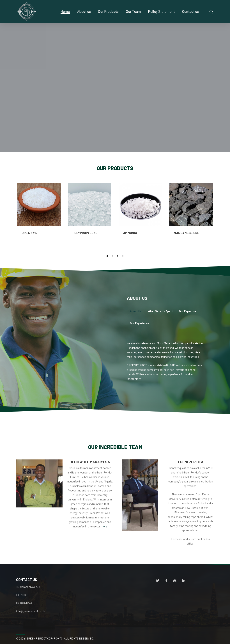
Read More (134, 379)
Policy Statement (161, 11)
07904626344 (24, 603)
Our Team (133, 11)
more (104, 526)
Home (65, 11)
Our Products (108, 11)
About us (84, 11)
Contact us (190, 11)
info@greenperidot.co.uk (30, 611)
